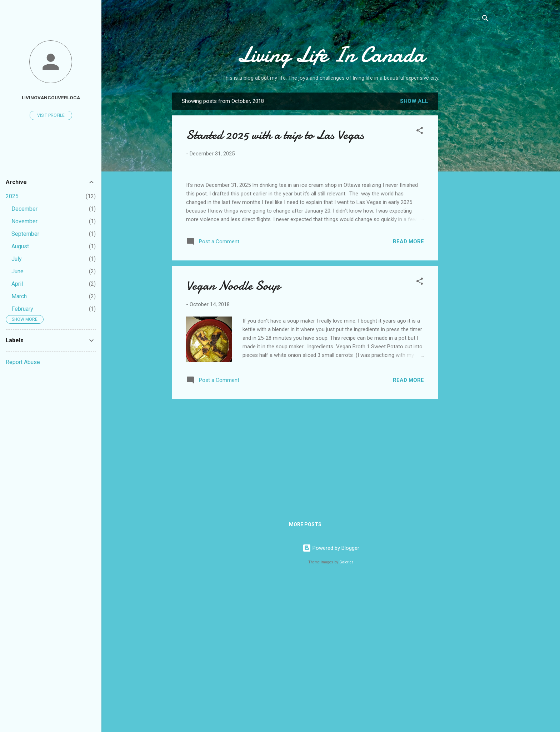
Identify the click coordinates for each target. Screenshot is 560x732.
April (17, 284)
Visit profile (51, 115)
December (24, 209)
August (20, 246)
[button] (420, 132)
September (25, 234)
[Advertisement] (467, 205)
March (19, 296)
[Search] (485, 19)
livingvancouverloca (51, 98)
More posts (305, 676)
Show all (414, 101)
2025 (12, 196)
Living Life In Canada (331, 55)
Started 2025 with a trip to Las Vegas (275, 135)
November (24, 221)
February (22, 309)
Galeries (346, 713)
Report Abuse (23, 362)
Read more (408, 392)
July (17, 259)
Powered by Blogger (331, 699)
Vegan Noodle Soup (233, 437)
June (17, 271)
